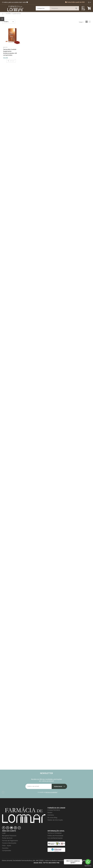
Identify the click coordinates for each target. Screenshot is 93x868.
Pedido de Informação (55, 820)
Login (4, 833)
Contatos (51, 815)
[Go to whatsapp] (88, 862)
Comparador (7, 851)
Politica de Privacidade (55, 836)
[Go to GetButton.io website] (88, 866)
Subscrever (59, 786)
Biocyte (5, 47)
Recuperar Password (9, 836)
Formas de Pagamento (10, 841)
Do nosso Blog (52, 818)
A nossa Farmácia (54, 810)
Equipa (50, 812)
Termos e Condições (55, 833)
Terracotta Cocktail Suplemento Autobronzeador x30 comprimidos (10, 52)
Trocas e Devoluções (9, 843)
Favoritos (5, 848)
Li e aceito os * (48, 792)
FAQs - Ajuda (7, 846)
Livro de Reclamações (55, 838)
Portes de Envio (7, 838)
